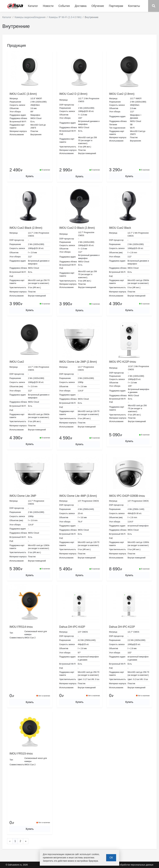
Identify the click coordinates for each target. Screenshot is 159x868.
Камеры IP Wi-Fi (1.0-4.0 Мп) (65, 17)
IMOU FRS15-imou (21, 754)
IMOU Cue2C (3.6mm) (23, 94)
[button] (154, 6)
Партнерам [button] (116, 6)
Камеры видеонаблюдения (30, 17)
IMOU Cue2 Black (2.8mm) (26, 228)
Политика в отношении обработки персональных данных (124, 865)
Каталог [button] (33, 6)
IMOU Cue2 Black (120, 228)
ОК (111, 858)
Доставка (81, 6)
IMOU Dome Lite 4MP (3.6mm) (78, 496)
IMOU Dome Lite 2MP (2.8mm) (78, 362)
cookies (95, 854)
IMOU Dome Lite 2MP (23, 496)
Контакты (134, 6)
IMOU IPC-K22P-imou (123, 362)
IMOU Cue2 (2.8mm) (122, 94)
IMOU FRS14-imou (21, 627)
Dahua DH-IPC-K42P (72, 627)
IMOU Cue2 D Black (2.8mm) (77, 228)
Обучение (98, 6)
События (64, 6)
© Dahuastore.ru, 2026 (17, 865)
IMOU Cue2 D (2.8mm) (73, 94)
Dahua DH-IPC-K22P (122, 627)
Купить (30, 176)
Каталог (7, 17)
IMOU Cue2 (17, 362)
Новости (48, 6)
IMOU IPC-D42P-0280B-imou (127, 496)
